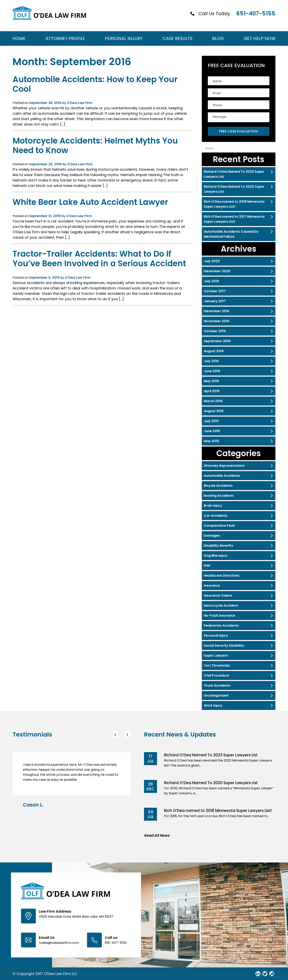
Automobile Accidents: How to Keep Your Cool (95, 84)
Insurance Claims (218, 596)
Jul (151, 761)
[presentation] (115, 734)
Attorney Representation (224, 466)
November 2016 (216, 321)
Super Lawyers (216, 655)
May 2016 (211, 381)
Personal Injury (124, 38)
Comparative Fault (219, 526)
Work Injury (213, 705)
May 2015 (211, 441)
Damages (212, 536)
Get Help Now (260, 38)
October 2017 (215, 291)
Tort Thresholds (217, 665)
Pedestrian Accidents (221, 626)
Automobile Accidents (222, 476)
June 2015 (212, 431)
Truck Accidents (217, 685)
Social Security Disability (224, 646)
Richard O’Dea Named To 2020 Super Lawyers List (234, 189)
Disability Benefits (218, 546)
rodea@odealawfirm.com (59, 943)
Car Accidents (215, 516)
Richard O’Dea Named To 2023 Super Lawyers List (234, 174)
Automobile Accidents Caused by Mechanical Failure (231, 234)
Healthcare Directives (222, 576)
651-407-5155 (256, 13)
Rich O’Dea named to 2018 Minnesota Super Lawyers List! (234, 204)
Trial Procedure (216, 675)
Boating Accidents (219, 496)
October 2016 (215, 331)
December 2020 (217, 271)
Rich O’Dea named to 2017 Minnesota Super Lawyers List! (234, 219)
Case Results (177, 38)
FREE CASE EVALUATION (238, 131)
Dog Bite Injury (216, 556)
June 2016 (212, 371)
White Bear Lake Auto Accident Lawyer (90, 202)
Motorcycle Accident (221, 606)
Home (19, 38)
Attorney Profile (65, 38)
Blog (218, 38)
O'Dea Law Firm (80, 103)
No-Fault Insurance (219, 616)
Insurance (212, 586)
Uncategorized (216, 695)
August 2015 (214, 411)
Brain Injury (213, 506)
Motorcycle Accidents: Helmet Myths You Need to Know (95, 146)
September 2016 (217, 341)
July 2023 (212, 261)
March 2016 (213, 401)
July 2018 (211, 281)
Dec (151, 789)
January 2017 (215, 301)
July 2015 (211, 421)
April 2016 (212, 391)
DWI (207, 566)
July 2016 (211, 361)
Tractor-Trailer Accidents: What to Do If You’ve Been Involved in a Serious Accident (99, 259)
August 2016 (214, 351)
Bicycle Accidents (218, 486)
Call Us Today (214, 14)
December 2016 (216, 311)
